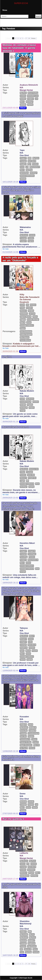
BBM (30, 158)
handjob (31, 311)
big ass (32, 934)
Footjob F (31, 99)
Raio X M (37, 745)
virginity (30, 105)
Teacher (23, 659)
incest (22, 167)
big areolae (24, 934)
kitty (22, 295)
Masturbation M (33, 560)
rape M (23, 322)
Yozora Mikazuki (25, 340)
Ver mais (5, 249)
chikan (22, 472)
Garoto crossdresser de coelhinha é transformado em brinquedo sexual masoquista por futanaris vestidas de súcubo (20, 679)
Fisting (22, 308)
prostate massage (33, 320)
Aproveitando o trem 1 (16, 427)
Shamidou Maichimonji (26, 922)
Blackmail (23, 802)
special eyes (24, 173)
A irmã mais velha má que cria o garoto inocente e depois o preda (21, 190)
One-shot (24, 155)
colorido (32, 235)
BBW (30, 932)
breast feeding (33, 93)
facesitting (24, 557)
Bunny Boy (24, 730)
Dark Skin (23, 736)
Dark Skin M (32, 161)
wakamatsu (25, 227)
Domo (23, 794)
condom (23, 96)
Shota (37, 484)
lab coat (32, 314)
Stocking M (24, 408)
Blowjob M (33, 727)
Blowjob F (23, 639)
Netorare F (24, 873)
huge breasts (32, 946)
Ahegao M (23, 725)
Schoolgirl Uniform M (27, 484)
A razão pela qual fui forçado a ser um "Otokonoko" (20, 259)
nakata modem (27, 391)
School (29, 322)
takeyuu (24, 628)
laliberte (24, 853)
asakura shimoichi (29, 85)
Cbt (27, 305)
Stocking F (30, 102)
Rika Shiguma (25, 337)
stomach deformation (27, 176)
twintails (23, 105)
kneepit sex (32, 478)
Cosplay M (32, 730)
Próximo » (34, 38)
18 (29, 38)
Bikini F (32, 636)
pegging (23, 320)
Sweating (36, 952)
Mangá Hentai (26, 90)
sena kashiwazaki (26, 331)
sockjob (23, 572)
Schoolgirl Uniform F (27, 325)
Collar (30, 642)
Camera (31, 639)
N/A (21, 88)
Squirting (28, 952)
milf (27, 481)
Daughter (23, 164)
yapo (22, 150)
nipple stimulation (26, 745)
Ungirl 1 (7, 357)
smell (37, 569)
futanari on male (26, 742)
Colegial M (32, 551)
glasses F (23, 311)
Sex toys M (24, 748)
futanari (34, 739)
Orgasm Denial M (26, 317)
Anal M (22, 305)
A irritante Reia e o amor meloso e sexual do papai (21, 115)
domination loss (33, 96)
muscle (28, 651)
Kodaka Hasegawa (26, 334)
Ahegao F (23, 158)
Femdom (23, 99)
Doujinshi (24, 302)
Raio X (22, 102)
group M (36, 742)
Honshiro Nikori (27, 543)
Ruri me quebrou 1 (13, 819)
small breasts (25, 876)
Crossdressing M (26, 402)
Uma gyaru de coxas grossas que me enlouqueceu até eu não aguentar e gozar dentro (21, 591)
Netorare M (28, 949)
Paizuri (35, 317)
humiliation (24, 314)
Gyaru (22, 651)
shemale (32, 748)
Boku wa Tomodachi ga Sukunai (30, 298)
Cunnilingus (32, 554)
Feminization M (25, 739)
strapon (23, 328)
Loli (36, 99)
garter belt (31, 475)
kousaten (24, 717)
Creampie (23, 161)
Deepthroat (24, 648)
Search (38, 16)
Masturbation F (35, 167)
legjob (22, 481)
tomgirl (23, 411)
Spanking (29, 170)
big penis (23, 93)
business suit (34, 469)
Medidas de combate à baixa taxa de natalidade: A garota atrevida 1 (19, 48)
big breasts (24, 235)
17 (26, 38)
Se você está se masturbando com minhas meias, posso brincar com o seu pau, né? (20, 506)
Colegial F (23, 551)
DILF (29, 164)
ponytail (35, 651)
